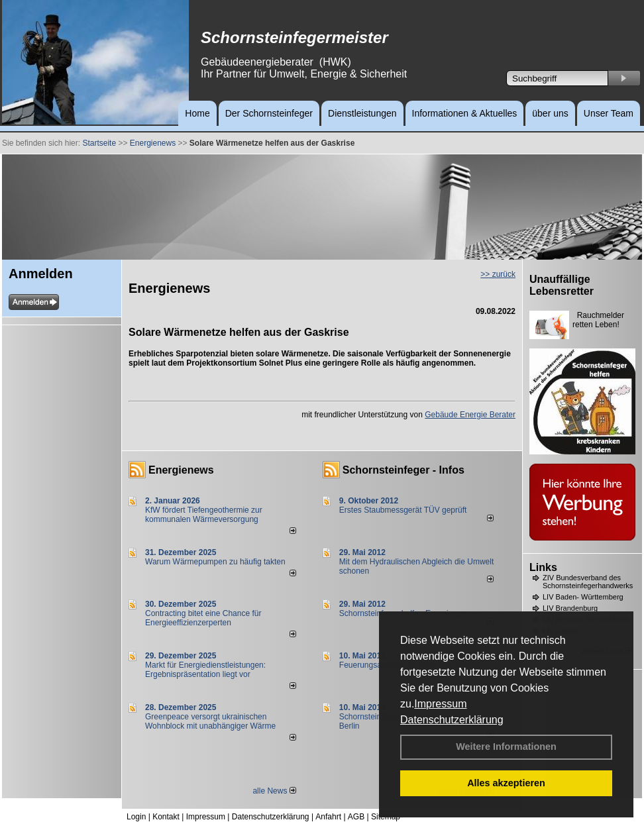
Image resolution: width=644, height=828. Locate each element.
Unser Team (609, 113)
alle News (274, 791)
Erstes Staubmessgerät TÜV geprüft (403, 510)
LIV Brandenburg (570, 608)
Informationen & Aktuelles (465, 113)
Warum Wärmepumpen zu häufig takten (215, 562)
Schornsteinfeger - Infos (403, 470)
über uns (550, 113)
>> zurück (498, 274)
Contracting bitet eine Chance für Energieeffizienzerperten (203, 618)
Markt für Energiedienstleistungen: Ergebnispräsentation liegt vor (205, 670)
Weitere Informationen (506, 747)
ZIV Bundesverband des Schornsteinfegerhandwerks (588, 582)
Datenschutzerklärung (452, 720)
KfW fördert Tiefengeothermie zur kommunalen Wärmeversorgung (204, 515)
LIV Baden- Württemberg (583, 597)
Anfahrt (328, 817)
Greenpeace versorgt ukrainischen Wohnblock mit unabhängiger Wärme (210, 721)
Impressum (440, 704)
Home (197, 113)
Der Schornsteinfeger (269, 113)
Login (136, 817)
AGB (356, 817)
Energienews (181, 470)
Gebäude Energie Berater (470, 415)
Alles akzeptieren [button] (506, 783)
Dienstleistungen (362, 113)
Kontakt (166, 817)
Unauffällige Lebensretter (562, 285)
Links (543, 567)
